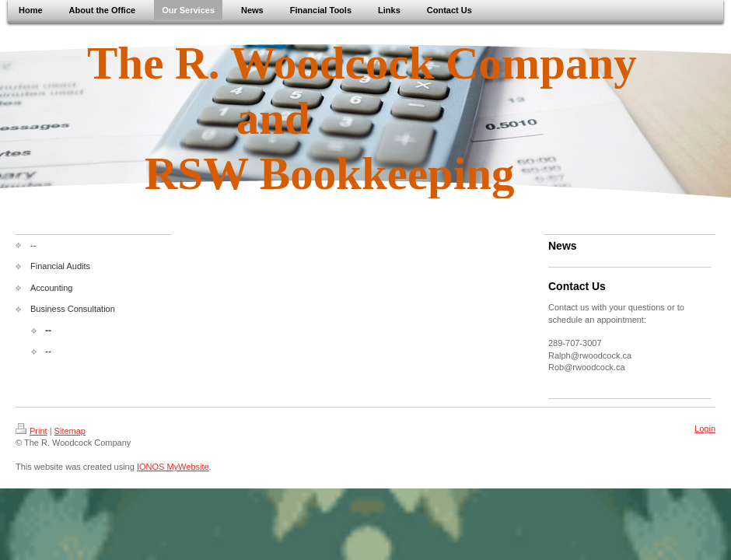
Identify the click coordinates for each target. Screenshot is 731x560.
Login (705, 429)
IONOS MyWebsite (173, 467)
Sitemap (70, 431)
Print (31, 431)
